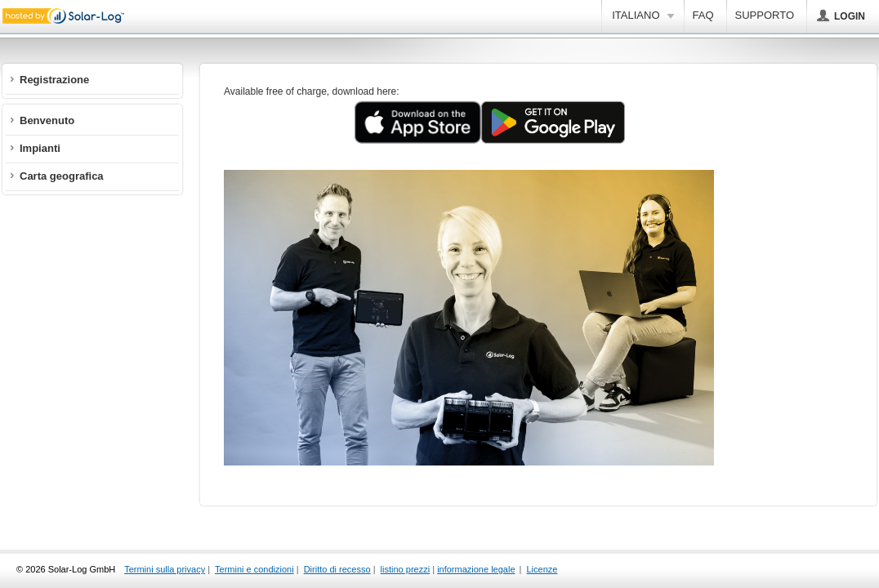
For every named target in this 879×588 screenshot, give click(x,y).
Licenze (542, 569)
